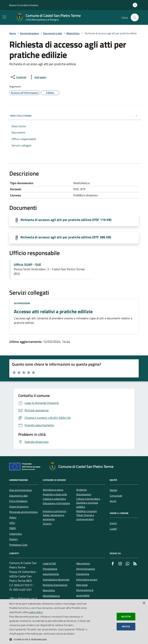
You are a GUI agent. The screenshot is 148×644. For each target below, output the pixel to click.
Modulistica (73, 33)
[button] (51, 639)
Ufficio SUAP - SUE (27, 265)
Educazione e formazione (56, 503)
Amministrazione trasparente (86, 571)
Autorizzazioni (22, 303)
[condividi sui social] (18, 77)
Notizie (113, 490)
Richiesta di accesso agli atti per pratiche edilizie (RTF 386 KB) (66, 237)
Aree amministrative (21, 490)
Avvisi (113, 501)
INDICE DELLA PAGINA (74, 116)
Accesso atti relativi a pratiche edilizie (53, 312)
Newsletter (49, 590)
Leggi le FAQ (49, 563)
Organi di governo (19, 507)
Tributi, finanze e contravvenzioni (85, 517)
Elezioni (13, 539)
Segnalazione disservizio (56, 580)
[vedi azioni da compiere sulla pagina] (37, 77)
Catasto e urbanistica (54, 499)
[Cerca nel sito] (135, 18)
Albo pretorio (83, 563)
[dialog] (74, 622)
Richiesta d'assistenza (55, 585)
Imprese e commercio (54, 511)
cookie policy (35, 612)
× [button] (144, 603)
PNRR (13, 528)
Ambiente (82, 490)
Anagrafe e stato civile (55, 494)
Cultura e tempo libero (88, 499)
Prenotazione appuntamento (51, 571)
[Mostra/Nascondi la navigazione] (4, 17)
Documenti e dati (53, 33)
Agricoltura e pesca (53, 490)
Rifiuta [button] (126, 626)
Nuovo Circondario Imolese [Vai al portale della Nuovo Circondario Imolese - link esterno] (24, 5)
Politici (13, 517)
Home (13, 33)
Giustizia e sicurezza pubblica (87, 505)
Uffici (12, 523)
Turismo (47, 524)
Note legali (82, 585)
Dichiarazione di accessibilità (85, 593)
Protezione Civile (18, 545)
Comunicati (116, 496)
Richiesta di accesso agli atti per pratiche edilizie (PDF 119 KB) (66, 220)
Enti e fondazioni (18, 501)
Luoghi (113, 529)
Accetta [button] (126, 616)
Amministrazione (29, 33)
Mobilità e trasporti (87, 511)
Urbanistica (16, 534)
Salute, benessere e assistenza (53, 517)
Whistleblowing (51, 596)
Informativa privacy (87, 580)
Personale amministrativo (24, 512)
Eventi (113, 523)
